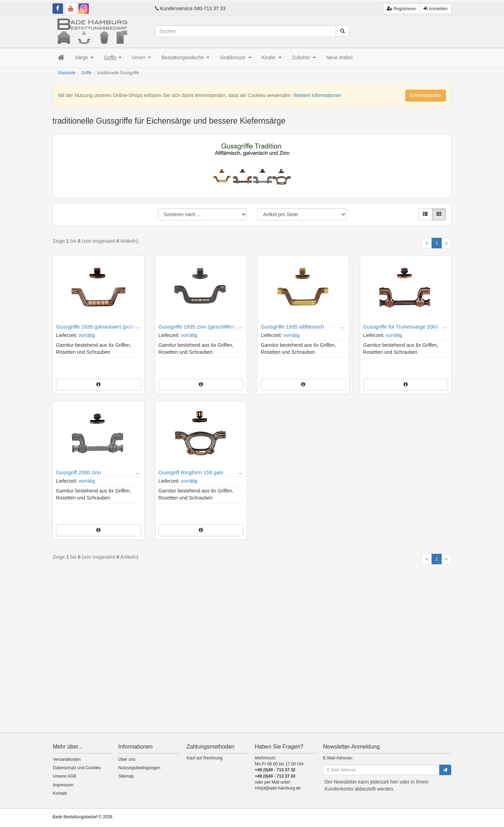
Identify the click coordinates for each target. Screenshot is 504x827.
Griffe (113, 57)
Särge (84, 57)
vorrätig (87, 335)
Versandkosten (67, 759)
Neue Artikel (339, 57)
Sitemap (126, 776)
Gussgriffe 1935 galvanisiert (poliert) (98, 327)
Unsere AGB (65, 776)
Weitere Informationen (317, 95)
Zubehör (304, 57)
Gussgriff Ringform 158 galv (191, 472)
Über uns (127, 759)
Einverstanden (426, 95)
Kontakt (60, 793)
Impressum (63, 785)
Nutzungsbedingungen (139, 768)
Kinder (272, 57)
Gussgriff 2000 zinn (79, 472)
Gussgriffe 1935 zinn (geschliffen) (198, 327)
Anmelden (436, 7)
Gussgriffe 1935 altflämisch (292, 327)
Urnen (141, 57)
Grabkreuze (235, 57)
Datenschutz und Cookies (77, 768)
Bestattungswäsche (185, 57)
